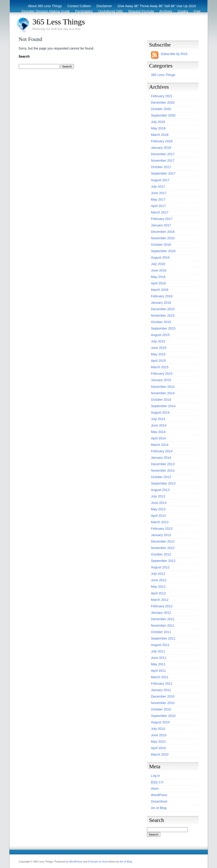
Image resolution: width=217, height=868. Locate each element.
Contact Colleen (79, 6)
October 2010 (161, 709)
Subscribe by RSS (174, 54)
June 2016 (159, 270)
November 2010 (163, 703)
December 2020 (163, 102)
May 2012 (158, 587)
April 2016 (159, 283)
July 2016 (158, 264)
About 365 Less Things (45, 6)
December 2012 (163, 541)
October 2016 (161, 245)
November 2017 (163, 161)
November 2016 (163, 238)
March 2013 (160, 522)
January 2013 (161, 535)
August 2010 (160, 722)
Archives (166, 11)
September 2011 (163, 638)
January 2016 (161, 303)
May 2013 (158, 509)
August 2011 (160, 645)
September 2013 (163, 483)
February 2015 (162, 374)
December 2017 (163, 154)
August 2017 (160, 180)
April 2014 (159, 438)
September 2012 (163, 561)
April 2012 (159, 593)
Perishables (84, 11)
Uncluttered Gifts (111, 11)
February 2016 (162, 296)
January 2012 (161, 613)
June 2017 (159, 193)
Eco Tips (173, 17)
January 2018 (161, 148)
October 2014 (161, 400)
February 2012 (162, 606)
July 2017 (158, 187)
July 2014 (158, 419)
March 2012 (160, 600)
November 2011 (163, 625)
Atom (155, 789)
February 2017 (162, 219)
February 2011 (162, 684)
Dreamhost (159, 801)
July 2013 (158, 496)
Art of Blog (159, 808)
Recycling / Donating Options (113, 17)
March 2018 (160, 135)
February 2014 (162, 451)
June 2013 (159, 503)
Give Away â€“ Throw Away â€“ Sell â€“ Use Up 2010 (157, 6)
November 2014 (163, 393)
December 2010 (163, 696)
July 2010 (158, 729)
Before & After (151, 17)
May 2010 (158, 742)
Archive (190, 17)
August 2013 (160, 490)
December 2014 (163, 387)
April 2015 (159, 361)
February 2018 (162, 141)
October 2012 (161, 554)
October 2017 (161, 167)
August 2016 (160, 257)
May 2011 (158, 664)
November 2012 (163, 548)
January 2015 (161, 380)
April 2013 (159, 516)
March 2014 (160, 445)
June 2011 (159, 658)
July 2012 (158, 574)
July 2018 (158, 122)
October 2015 (161, 322)
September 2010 (163, 716)
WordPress (159, 795)
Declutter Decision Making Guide (46, 11)
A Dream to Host (98, 862)
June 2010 (159, 735)
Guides (183, 11)
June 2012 (159, 580)
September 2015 (163, 328)
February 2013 (162, 529)
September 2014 (163, 406)
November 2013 (163, 471)
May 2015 (158, 354)
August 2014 (160, 412)
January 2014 (161, 458)
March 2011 (160, 677)
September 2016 (163, 251)
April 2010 (159, 748)
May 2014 (158, 432)
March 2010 (160, 754)
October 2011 (161, 632)
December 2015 (163, 309)
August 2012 (160, 567)
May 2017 (158, 199)
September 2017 (163, 173)
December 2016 (163, 232)
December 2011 (163, 619)
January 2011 (161, 690)
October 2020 (161, 109)
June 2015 (159, 348)
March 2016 (160, 290)
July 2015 (158, 341)
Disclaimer (104, 6)
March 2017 (160, 212)
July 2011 (158, 651)
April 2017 (159, 206)
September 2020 (163, 115)
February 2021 (162, 96)
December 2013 (163, 464)
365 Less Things (59, 22)
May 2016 (158, 277)
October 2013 (161, 477)
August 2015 (160, 335)
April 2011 (159, 671)
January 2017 (161, 225)
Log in (156, 776)
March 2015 (160, 367)
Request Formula (141, 11)
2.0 (157, 782)
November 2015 (163, 316)
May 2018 (158, 128)
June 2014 (159, 425)
